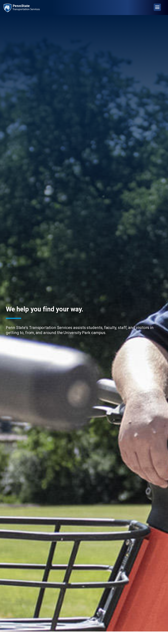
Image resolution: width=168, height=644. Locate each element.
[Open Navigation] (157, 7)
